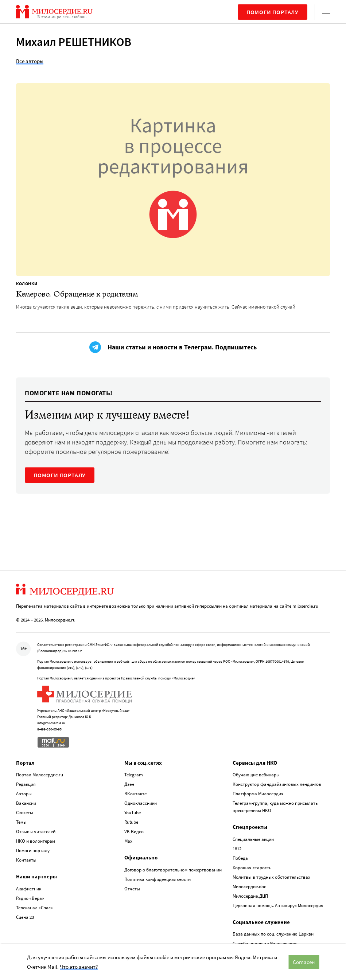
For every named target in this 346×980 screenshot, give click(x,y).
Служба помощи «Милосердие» (265, 943)
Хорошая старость (252, 868)
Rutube (131, 822)
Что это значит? (79, 967)
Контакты (26, 860)
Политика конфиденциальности (158, 879)
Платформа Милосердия (258, 794)
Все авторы (30, 61)
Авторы (24, 794)
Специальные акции (253, 839)
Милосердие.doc (249, 887)
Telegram (134, 775)
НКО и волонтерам (36, 841)
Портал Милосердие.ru (40, 775)
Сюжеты (25, 813)
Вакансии (26, 803)
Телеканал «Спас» (34, 908)
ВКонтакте (135, 794)
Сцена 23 (25, 917)
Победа (240, 858)
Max (128, 841)
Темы (21, 822)
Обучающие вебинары (256, 775)
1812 (237, 849)
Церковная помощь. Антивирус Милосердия (278, 905)
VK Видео (134, 832)
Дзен (129, 784)
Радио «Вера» (30, 898)
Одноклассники (141, 803)
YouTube (133, 813)
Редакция (26, 784)
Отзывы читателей (36, 832)
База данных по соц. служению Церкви (273, 934)
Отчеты (132, 889)
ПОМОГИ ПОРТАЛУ (60, 475)
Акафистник (29, 889)
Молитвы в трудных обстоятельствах (271, 877)
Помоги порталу (273, 12)
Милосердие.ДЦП (250, 896)
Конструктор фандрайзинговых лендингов (277, 784)
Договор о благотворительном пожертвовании (173, 870)
